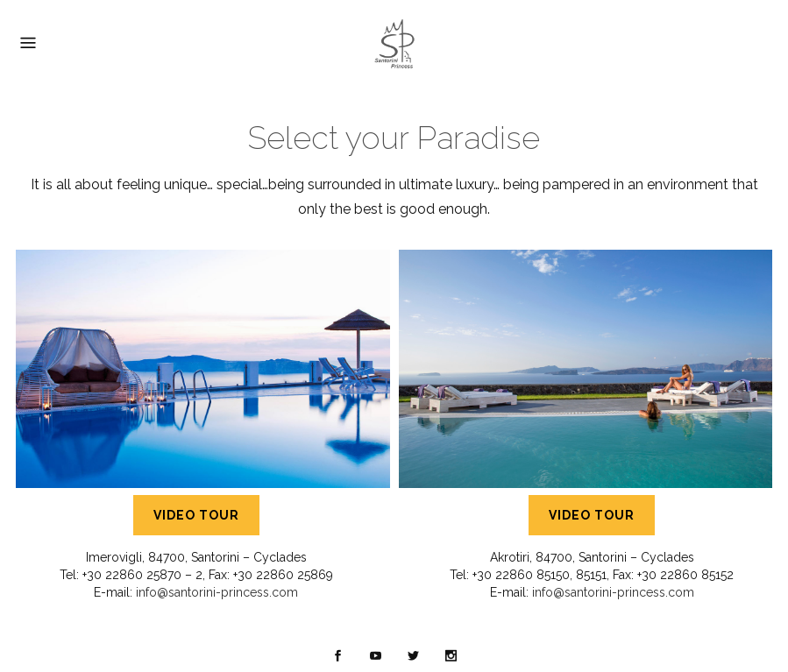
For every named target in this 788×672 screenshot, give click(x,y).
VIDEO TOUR (196, 515)
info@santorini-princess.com (217, 592)
